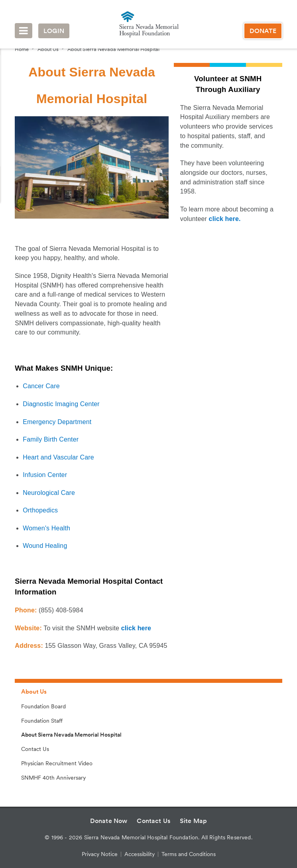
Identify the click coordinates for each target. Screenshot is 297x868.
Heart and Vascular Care (58, 457)
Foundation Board (43, 706)
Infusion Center (45, 475)
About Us (48, 49)
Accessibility (140, 854)
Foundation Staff (42, 721)
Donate (263, 31)
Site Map (193, 821)
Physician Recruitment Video (57, 763)
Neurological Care (49, 493)
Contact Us (35, 749)
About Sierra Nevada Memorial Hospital (113, 49)
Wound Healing (45, 546)
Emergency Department (57, 422)
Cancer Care (41, 386)
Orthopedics (40, 510)
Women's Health (46, 528)
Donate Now (109, 821)
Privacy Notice (100, 854)
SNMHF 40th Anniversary (53, 778)
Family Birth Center (51, 439)
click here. (225, 219)
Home (22, 49)
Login (54, 31)
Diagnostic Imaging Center (61, 404)
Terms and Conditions (189, 854)
